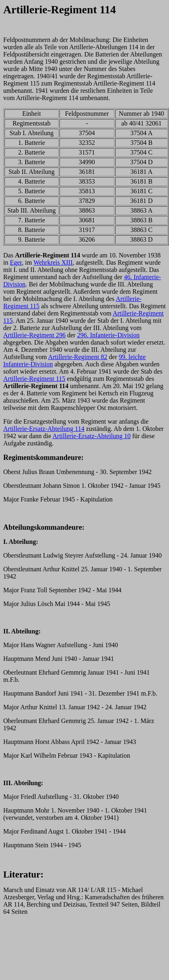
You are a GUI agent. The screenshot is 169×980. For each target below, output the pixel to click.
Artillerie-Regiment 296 (34, 335)
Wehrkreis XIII (53, 262)
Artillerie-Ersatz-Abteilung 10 (92, 436)
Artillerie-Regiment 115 (34, 379)
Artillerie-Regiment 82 (78, 357)
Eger (16, 262)
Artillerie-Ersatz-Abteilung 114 (44, 429)
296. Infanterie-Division (109, 335)
